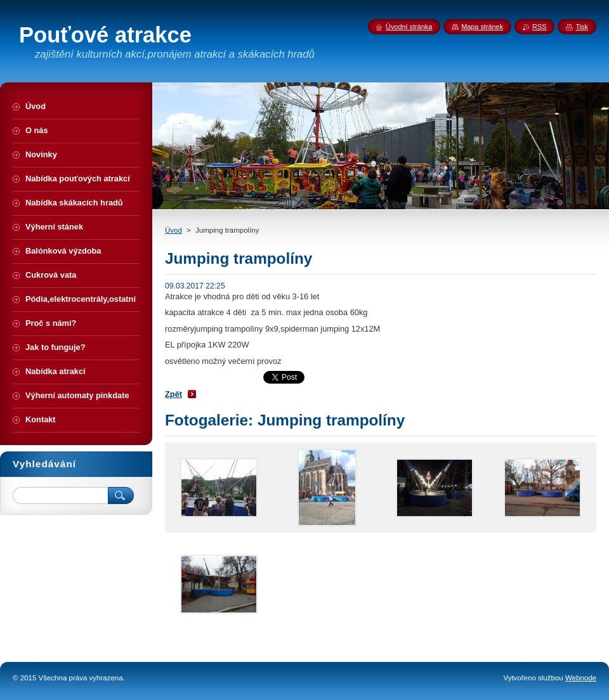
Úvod (174, 230)
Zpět (174, 394)
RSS (539, 27)
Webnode (581, 678)
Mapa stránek (482, 27)
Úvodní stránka (409, 27)
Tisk (582, 27)
